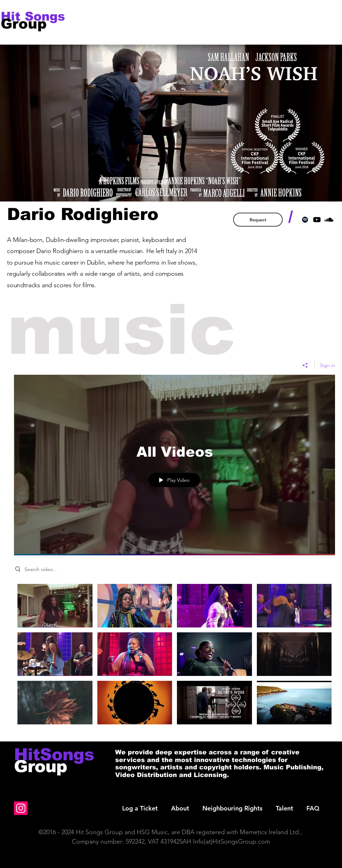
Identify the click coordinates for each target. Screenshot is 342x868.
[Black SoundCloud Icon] (329, 220)
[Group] (30, 24)
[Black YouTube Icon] (317, 220)
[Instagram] (21, 808)
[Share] (305, 365)
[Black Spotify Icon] (305, 220)
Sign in (328, 365)
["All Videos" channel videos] (174, 657)
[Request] (258, 220)
